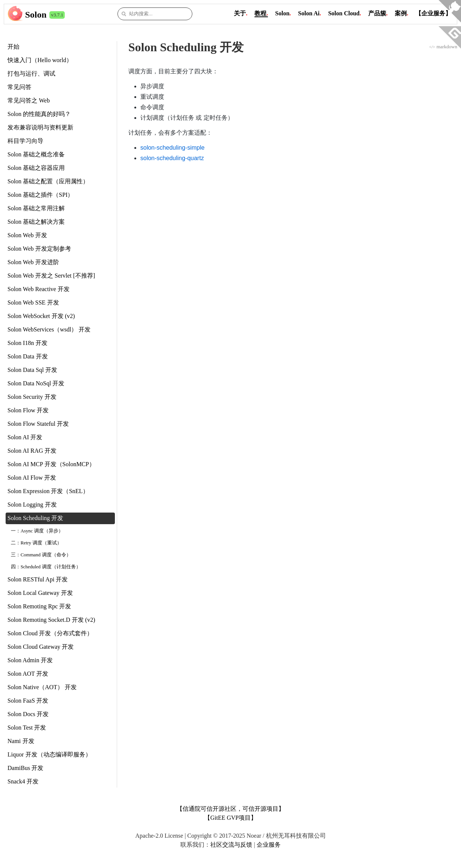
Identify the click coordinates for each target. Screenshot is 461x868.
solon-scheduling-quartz (172, 158)
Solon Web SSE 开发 (33, 302)
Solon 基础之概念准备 (36, 154)
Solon (36, 15)
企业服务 (269, 845)
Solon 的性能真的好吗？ (39, 114)
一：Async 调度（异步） (37, 531)
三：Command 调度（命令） (41, 555)
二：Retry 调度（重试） (36, 543)
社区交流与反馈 (231, 845)
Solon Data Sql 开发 (32, 370)
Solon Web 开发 (27, 235)
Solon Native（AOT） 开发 (42, 687)
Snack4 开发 (23, 781)
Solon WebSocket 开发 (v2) (41, 316)
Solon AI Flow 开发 (32, 478)
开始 (13, 47)
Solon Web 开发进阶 (33, 262)
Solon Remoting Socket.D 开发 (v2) (51, 620)
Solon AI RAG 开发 (32, 451)
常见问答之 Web (29, 100)
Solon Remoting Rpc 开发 (39, 606)
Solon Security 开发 (32, 397)
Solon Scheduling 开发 (35, 518)
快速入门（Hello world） (40, 60)
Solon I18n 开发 (28, 343)
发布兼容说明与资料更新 (40, 127)
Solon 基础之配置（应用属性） (48, 181)
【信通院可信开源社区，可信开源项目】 (230, 809)
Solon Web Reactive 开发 (39, 289)
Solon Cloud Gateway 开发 (41, 647)
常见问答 (19, 87)
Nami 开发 (21, 741)
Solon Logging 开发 (32, 505)
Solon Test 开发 (27, 728)
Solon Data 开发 (28, 356)
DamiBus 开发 (25, 768)
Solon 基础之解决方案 (36, 222)
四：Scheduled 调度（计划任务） (46, 567)
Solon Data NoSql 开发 (36, 383)
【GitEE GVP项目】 (230, 818)
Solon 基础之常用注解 (36, 208)
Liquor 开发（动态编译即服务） (49, 754)
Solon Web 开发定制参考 (39, 249)
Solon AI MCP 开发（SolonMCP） (51, 464)
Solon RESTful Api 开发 (38, 579)
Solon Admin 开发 (30, 660)
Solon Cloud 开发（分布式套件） (50, 633)
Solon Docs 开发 (28, 714)
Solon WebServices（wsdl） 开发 (49, 329)
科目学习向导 (25, 141)
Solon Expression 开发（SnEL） (48, 491)
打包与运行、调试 (31, 74)
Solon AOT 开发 (28, 674)
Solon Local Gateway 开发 (40, 593)
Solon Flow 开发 (28, 410)
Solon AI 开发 (25, 437)
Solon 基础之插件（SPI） (40, 195)
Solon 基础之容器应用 (36, 168)
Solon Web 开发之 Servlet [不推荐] (51, 276)
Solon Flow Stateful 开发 (38, 424)
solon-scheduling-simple (173, 148)
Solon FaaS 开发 (28, 701)
